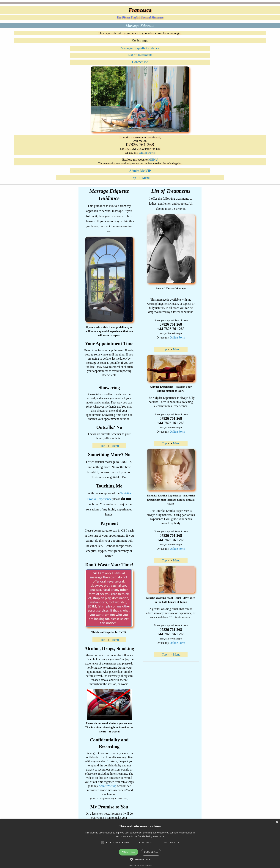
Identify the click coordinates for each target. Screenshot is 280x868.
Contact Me (140, 62)
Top (134, 178)
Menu (146, 178)
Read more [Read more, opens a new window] (159, 836)
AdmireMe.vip (107, 786)
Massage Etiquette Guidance (140, 48)
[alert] (140, 843)
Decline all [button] (151, 852)
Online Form (147, 153)
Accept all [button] (128, 852)
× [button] (277, 822)
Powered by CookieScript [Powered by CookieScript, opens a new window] (140, 865)
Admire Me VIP (140, 171)
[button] (118, 843)
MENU (153, 160)
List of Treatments (140, 55)
